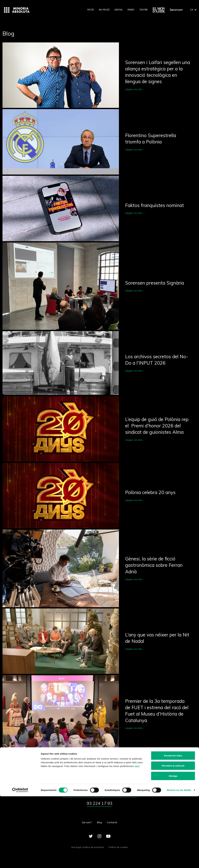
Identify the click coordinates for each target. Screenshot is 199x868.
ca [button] (193, 10)
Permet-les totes (173, 827)
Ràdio (131, 10)
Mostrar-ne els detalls (179, 862)
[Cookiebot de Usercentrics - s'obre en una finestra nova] (20, 862)
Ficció (91, 10)
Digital (119, 10)
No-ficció (104, 10)
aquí (137, 838)
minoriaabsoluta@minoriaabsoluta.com (99, 795)
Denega (173, 848)
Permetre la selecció (173, 837)
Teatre (143, 10)
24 (117, 763)
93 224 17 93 (100, 807)
